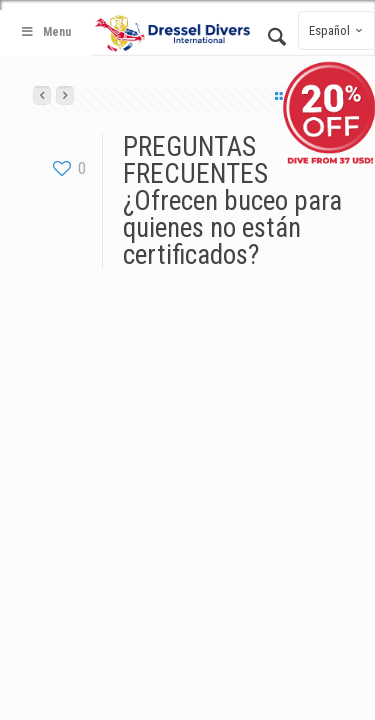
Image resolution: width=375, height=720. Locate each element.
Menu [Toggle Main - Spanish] (45, 32)
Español (338, 30)
